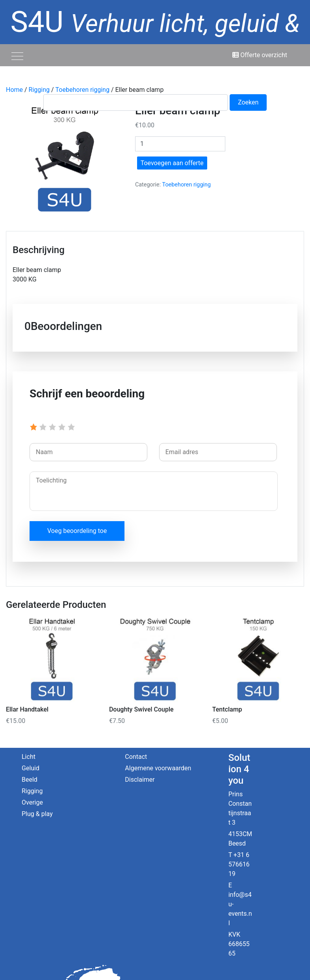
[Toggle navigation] (17, 55)
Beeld (30, 780)
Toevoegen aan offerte (172, 163)
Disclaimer (140, 780)
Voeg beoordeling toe (77, 531)
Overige (32, 802)
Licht (29, 757)
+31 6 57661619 (239, 864)
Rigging (32, 791)
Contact (136, 757)
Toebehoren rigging (187, 185)
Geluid (31, 768)
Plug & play (37, 814)
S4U (155, 43)
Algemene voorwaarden (158, 768)
